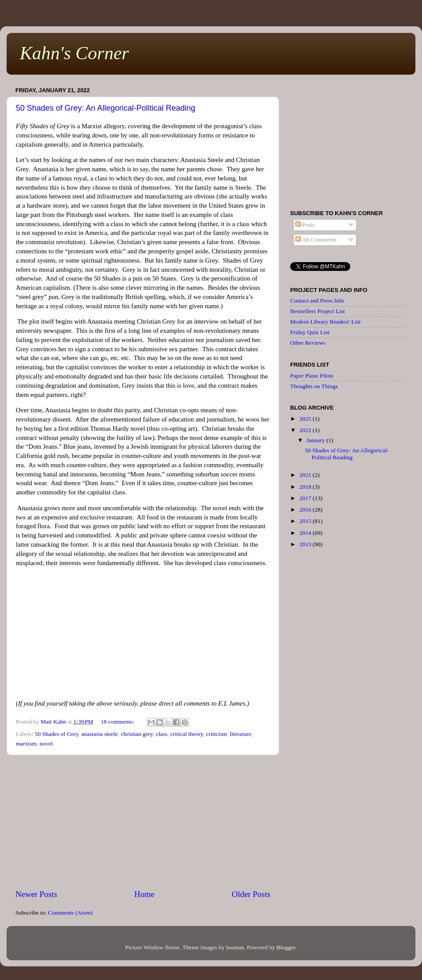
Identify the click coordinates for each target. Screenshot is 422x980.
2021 (306, 475)
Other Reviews (308, 343)
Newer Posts (36, 894)
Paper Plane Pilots (312, 376)
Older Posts (251, 894)
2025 (306, 419)
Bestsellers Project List (317, 311)
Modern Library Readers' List (325, 322)
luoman (235, 947)
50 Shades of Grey (56, 734)
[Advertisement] (143, 822)
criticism (216, 734)
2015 (306, 521)
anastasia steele (100, 734)
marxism (26, 744)
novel (46, 744)
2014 (306, 533)
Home (145, 894)
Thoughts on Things (314, 386)
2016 (306, 510)
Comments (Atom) (70, 913)
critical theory (186, 734)
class (161, 734)
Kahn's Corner (74, 53)
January (316, 440)
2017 (306, 498)
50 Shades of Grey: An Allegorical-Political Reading (105, 108)
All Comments (316, 240)
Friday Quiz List (310, 332)
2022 (306, 430)
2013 (306, 544)
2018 (306, 487)
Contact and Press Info (317, 301)
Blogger (286, 947)
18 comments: (118, 722)
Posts (305, 225)
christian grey (137, 734)
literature (241, 734)
